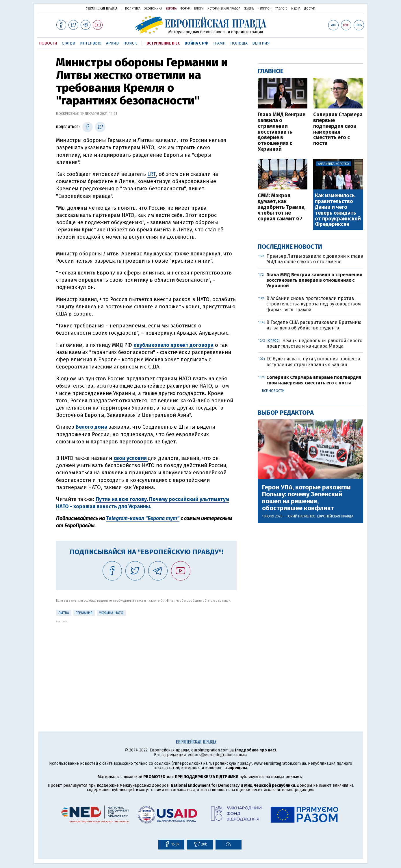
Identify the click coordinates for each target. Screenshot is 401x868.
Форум (185, 9)
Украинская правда (102, 8)
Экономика (153, 9)
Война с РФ (196, 43)
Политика (133, 9)
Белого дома (91, 427)
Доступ (310, 9)
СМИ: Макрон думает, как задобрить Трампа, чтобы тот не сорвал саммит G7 (282, 207)
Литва (64, 613)
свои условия (131, 458)
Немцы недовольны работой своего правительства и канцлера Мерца (314, 343)
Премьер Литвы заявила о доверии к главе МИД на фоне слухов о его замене (315, 259)
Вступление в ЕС (163, 43)
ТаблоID (281, 9)
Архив (112, 43)
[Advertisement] (146, 664)
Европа (171, 9)
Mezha (296, 9)
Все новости (273, 391)
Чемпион (265, 9)
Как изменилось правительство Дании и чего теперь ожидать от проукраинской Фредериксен (338, 210)
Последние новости (290, 247)
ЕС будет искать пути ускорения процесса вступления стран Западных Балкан (313, 362)
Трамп (219, 43)
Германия (84, 613)
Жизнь (249, 9)
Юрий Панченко (301, 516)
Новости (48, 43)
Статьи (69, 43)
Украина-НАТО (111, 613)
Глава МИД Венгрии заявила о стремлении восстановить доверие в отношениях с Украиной (282, 132)
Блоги (199, 9)
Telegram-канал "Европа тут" (143, 518)
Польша (239, 43)
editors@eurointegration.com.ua (218, 755)
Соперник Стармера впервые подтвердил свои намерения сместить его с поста (338, 129)
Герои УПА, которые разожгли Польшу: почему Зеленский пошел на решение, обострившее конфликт (306, 498)
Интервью (91, 43)
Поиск (130, 43)
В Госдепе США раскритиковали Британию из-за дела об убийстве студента (314, 325)
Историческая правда (224, 9)
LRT (152, 174)
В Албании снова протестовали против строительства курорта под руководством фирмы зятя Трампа (314, 304)
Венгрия (261, 43)
